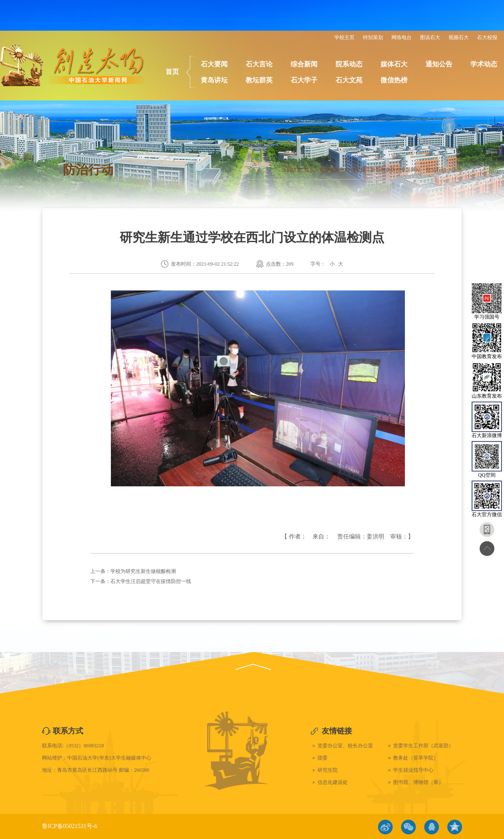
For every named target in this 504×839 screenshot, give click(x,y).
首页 (172, 72)
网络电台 (402, 37)
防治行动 (436, 170)
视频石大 (459, 37)
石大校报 (487, 37)
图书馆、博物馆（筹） (418, 782)
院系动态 (349, 64)
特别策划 (373, 37)
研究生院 (328, 770)
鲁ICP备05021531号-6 (70, 826)
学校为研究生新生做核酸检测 (143, 571)
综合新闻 (304, 64)
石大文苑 (349, 80)
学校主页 (344, 37)
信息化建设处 (333, 782)
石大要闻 (214, 64)
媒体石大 (394, 64)
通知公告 (439, 64)
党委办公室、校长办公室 (345, 746)
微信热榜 (394, 80)
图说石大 (430, 37)
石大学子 (304, 80)
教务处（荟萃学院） (416, 758)
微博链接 (385, 827)
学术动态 (484, 64)
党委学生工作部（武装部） (423, 746)
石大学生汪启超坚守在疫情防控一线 (151, 581)
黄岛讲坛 (214, 80)
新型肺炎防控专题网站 (396, 170)
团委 (323, 758)
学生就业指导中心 (413, 770)
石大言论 (259, 64)
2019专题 (355, 170)
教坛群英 (259, 80)
